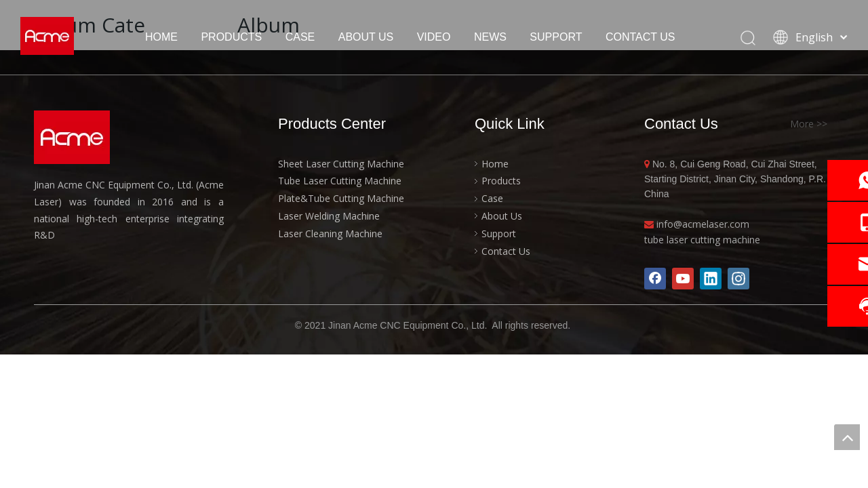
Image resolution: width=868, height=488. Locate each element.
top (847, 437)
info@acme (682, 224)
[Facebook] (655, 279)
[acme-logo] (72, 137)
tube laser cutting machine (702, 240)
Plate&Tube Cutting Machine (341, 198)
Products (501, 181)
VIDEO (434, 37)
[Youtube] (683, 279)
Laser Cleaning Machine (330, 233)
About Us (502, 216)
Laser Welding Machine (329, 216)
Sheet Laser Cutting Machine (341, 164)
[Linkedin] (711, 279)
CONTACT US (640, 37)
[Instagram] (738, 279)
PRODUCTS (231, 37)
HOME (161, 37)
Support (499, 233)
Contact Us (506, 251)
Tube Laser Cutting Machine (340, 181)
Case (492, 198)
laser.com (728, 224)
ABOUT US (366, 37)
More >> (809, 124)
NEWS (490, 37)
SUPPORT (556, 37)
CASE (300, 37)
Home (495, 164)
